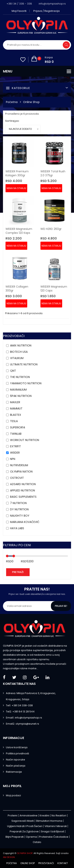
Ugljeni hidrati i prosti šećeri (25, 826)
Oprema (31, 837)
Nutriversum (19, 465)
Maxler (15, 402)
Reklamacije (14, 772)
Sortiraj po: (12, 121)
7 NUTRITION (18, 503)
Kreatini (44, 816)
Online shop (28, 863)
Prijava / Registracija (46, 11)
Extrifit (15, 446)
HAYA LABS (17, 528)
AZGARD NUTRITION (23, 484)
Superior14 (18, 427)
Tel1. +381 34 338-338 (19, 705)
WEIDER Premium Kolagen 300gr (17, 173)
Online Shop (31, 102)
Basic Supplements (23, 497)
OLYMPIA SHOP (25, 853)
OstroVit (17, 478)
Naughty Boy (20, 516)
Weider (15, 453)
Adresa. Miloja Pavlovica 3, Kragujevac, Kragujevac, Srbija (31, 696)
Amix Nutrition (21, 345)
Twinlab (16, 434)
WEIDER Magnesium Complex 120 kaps (19, 231)
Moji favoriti (19, 11)
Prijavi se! (61, 606)
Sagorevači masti (23, 821)
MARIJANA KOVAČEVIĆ (25, 522)
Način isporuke (15, 760)
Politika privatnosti (17, 753)
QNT (13, 371)
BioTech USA (19, 352)
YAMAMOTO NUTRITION (26, 383)
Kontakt (63, 863)
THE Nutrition (20, 377)
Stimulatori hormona (49, 821)
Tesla (14, 421)
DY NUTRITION (19, 509)
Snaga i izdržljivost (52, 831)
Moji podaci (13, 795)
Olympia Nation (21, 472)
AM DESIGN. (9, 857)
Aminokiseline (29, 816)
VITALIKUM (17, 358)
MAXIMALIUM (18, 390)
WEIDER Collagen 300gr (17, 289)
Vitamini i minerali (56, 826)
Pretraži (18, 572)
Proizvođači (46, 863)
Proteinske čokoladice (54, 837)
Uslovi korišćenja (17, 747)
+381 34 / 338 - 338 (19, 4)
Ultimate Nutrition (24, 364)
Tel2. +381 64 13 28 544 (20, 712)
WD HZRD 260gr (51, 229)
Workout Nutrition (25, 440)
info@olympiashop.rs (52, 4)
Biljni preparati (15, 837)
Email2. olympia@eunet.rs (22, 724)
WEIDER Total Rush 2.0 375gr (53, 173)
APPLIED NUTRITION (22, 490)
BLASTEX (16, 415)
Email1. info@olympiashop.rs (24, 718)
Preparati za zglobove (24, 831)
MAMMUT (16, 408)
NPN (13, 459)
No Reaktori (59, 816)
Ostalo (37, 842)
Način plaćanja (16, 766)
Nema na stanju (16, 188)
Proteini (13, 816)
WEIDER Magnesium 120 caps (54, 289)
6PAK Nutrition (21, 396)
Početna (12, 102)
